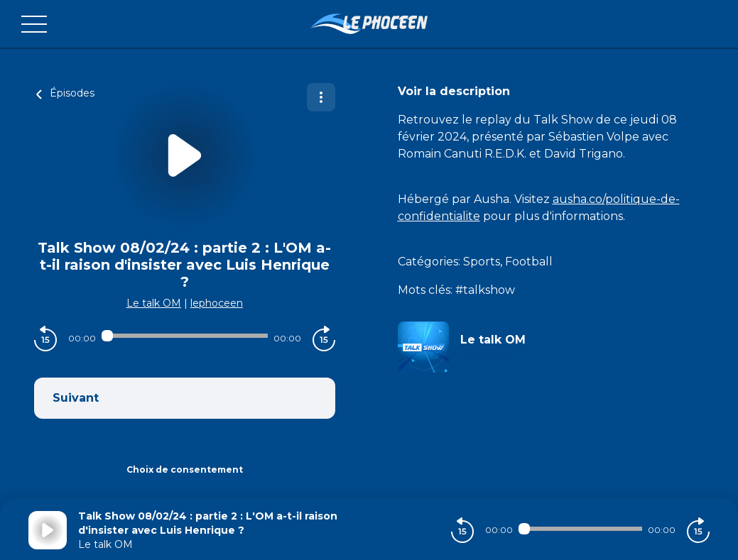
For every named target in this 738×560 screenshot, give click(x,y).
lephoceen (217, 303)
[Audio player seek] (185, 336)
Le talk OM (154, 303)
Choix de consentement (185, 470)
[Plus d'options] (321, 97)
